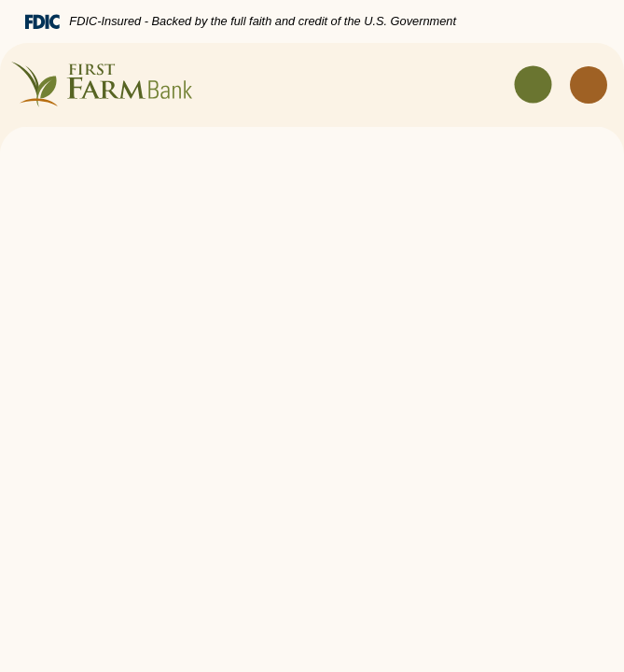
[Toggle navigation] (534, 85)
